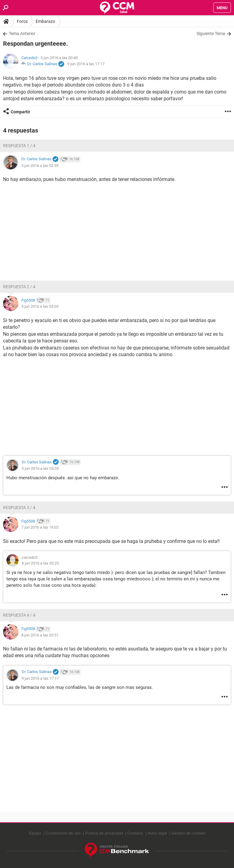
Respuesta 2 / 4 (19, 287)
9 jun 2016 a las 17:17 (86, 64)
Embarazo (45, 21)
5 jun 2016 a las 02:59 (40, 166)
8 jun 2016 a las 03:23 (40, 563)
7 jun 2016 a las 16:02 (40, 527)
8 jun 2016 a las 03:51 (40, 635)
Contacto (135, 833)
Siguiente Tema (211, 34)
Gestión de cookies (188, 833)
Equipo (35, 833)
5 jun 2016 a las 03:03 (40, 306)
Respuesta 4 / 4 (19, 615)
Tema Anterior (22, 34)
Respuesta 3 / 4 (19, 508)
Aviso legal (157, 833)
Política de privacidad (104, 833)
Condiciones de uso (63, 833)
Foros (22, 21)
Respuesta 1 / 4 (19, 146)
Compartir (20, 112)
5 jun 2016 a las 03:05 (40, 468)
